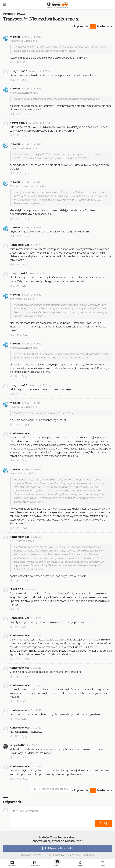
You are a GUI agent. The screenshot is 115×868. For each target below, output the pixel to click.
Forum (8, 14)
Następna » (105, 26)
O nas (48, 855)
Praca (21, 14)
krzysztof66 (18, 745)
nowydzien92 (18, 71)
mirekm (15, 37)
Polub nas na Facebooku (57, 848)
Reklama (26, 855)
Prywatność (73, 855)
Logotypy (59, 855)
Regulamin (88, 855)
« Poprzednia (80, 26)
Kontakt (38, 855)
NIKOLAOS (16, 589)
